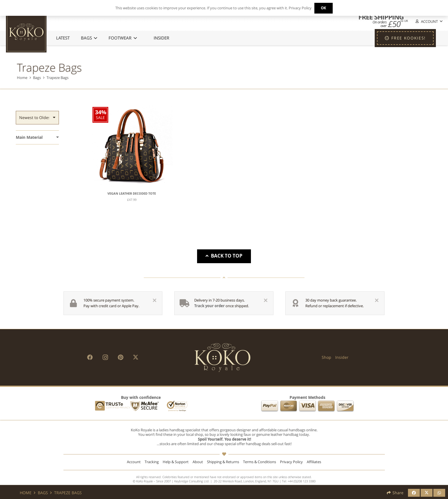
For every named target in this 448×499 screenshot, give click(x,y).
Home (22, 78)
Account (134, 462)
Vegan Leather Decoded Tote (132, 194)
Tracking (152, 462)
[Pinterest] (120, 357)
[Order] (37, 118)
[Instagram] (105, 357)
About (198, 462)
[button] (429, 22)
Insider (342, 357)
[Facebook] (90, 357)
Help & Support (176, 462)
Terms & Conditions (260, 462)
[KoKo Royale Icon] (26, 32)
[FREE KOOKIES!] (405, 38)
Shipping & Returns (223, 462)
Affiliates (314, 462)
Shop (326, 357)
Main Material (29, 137)
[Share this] (414, 493)
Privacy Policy (291, 462)
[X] (136, 357)
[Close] (155, 300)
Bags (37, 78)
